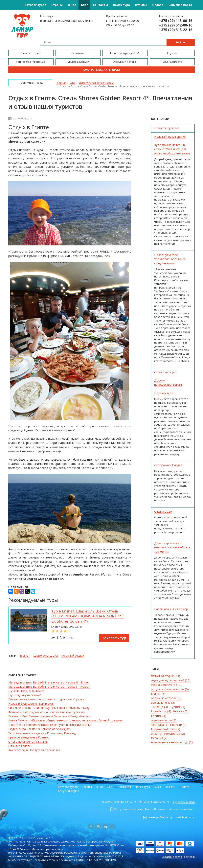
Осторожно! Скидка (168, 465)
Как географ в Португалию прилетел (34, 750)
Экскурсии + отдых (125, 62)
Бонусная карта (180, 5)
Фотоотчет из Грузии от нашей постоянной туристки (47, 712)
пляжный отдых (73, 655)
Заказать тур (114, 638)
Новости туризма (167, 128)
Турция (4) (178, 707)
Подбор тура (164, 393)
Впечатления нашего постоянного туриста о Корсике (46, 699)
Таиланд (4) (159, 707)
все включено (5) (163, 702)
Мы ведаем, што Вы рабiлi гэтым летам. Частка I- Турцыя (49, 686)
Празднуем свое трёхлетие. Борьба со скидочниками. (170, 259)
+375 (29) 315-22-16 (176, 30)
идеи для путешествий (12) (171, 680)
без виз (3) (181, 711)
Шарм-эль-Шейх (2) (166, 729)
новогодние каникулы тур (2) (172, 742)
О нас (72, 5)
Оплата (158, 5)
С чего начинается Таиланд (28, 741)
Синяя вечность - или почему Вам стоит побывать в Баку (49, 708)
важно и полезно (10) (166, 685)
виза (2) (157, 734)
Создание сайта (172, 857)
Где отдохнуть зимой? (25, 695)
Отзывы (141, 5)
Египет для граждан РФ (125, 53)
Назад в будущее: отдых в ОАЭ (31, 703)
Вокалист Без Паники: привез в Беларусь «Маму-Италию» (50, 716)
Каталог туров (35, 5)
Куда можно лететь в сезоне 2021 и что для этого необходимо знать (172, 149)
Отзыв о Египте (20, 746)
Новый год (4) (161, 711)
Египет (25, 655)
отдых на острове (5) (166, 698)
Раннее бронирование (31, 62)
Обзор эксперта (166, 372)
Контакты (100, 5)
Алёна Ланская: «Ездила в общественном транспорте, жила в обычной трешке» (66, 720)
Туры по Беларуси (78, 62)
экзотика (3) (160, 725)
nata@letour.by (185, 817)
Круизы (172, 53)
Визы (157, 787)
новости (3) (178, 725)
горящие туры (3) (164, 720)
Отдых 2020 (163, 511)
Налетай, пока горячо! (170, 136)
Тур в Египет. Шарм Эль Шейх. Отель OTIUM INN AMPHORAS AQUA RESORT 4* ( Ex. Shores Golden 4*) (88, 616)
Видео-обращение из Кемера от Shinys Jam (39, 729)
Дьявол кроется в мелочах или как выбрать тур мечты (172, 547)
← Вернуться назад (30, 83)
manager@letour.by (160, 817)
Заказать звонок (184, 802)
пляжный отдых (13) (166, 676)
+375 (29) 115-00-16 (176, 21)
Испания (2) (159, 738)
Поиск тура (121, 5)
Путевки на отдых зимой (26, 691)
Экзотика (78, 53)
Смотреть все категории (101, 70)
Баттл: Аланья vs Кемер (171, 609)
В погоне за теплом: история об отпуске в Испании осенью (50, 725)
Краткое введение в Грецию (29, 737)
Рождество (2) (174, 734)
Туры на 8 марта (172, 62)
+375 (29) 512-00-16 (176, 25)
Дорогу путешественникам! (168, 382)
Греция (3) (159, 716)
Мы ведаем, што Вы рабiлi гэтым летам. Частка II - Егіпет (49, 682)
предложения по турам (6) (170, 689)
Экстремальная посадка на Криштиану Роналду (42, 733)
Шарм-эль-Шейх (46, 655)
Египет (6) (158, 694)
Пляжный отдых (31, 53)
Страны (57, 5)
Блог (84, 5)
